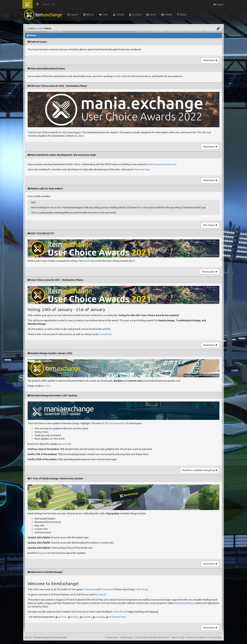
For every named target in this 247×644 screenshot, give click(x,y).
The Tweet (210, 225)
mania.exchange (58, 637)
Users (151, 15)
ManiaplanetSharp (184, 603)
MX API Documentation (113, 423)
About (182, 15)
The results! (209, 272)
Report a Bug (178, 637)
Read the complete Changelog (200, 470)
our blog (66, 444)
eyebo (88, 617)
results (87, 261)
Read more (210, 60)
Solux (76, 617)
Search (73, 15)
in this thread (119, 612)
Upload (118, 15)
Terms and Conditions (197, 637)
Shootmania (107, 589)
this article (104, 329)
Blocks (89, 15)
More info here (142, 170)
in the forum (142, 589)
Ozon (64, 617)
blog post (43, 553)
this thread (100, 595)
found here (106, 334)
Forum (166, 15)
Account (135, 15)
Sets (103, 15)
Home (40, 28)
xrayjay (101, 617)
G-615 (47, 386)
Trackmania (90, 589)
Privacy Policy (216, 637)
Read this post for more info (162, 164)
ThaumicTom (118, 617)
